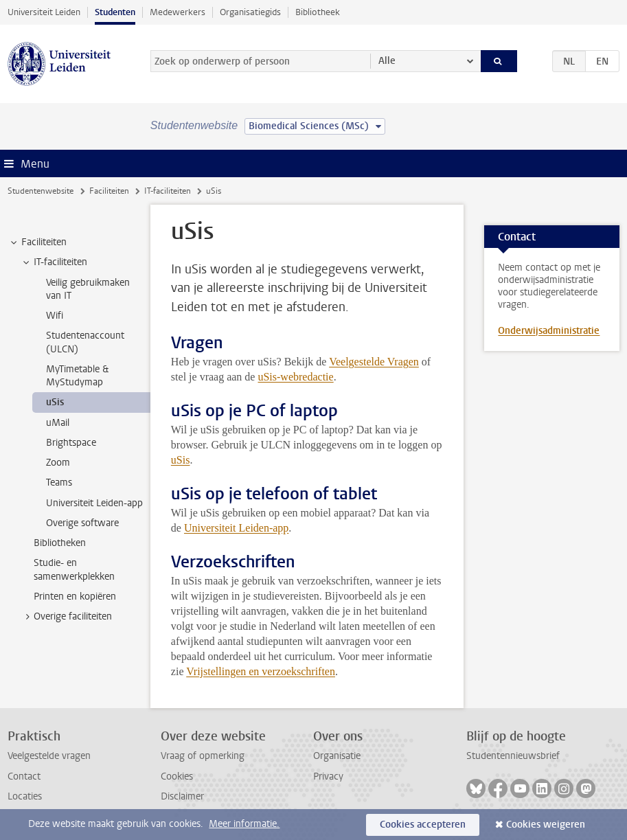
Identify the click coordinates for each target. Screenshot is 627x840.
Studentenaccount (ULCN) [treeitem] (85, 342)
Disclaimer (182, 796)
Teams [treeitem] (59, 483)
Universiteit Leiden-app (236, 528)
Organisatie (337, 756)
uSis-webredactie (295, 377)
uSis (181, 460)
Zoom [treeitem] (58, 463)
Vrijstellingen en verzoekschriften (261, 671)
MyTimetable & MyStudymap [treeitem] (77, 376)
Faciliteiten (109, 191)
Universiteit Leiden (44, 12)
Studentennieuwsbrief (513, 756)
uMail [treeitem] (58, 423)
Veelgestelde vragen (49, 756)
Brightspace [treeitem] (71, 443)
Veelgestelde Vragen (374, 362)
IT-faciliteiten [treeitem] (54, 262)
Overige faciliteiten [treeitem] (66, 617)
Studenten (115, 12)
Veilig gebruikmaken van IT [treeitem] (88, 289)
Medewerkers (178, 12)
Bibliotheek (318, 12)
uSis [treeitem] (55, 402)
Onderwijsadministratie (549, 331)
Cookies (177, 776)
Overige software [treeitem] (82, 523)
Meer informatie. (244, 824)
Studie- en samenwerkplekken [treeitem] (74, 569)
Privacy (328, 776)
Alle (387, 61)
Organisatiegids (250, 12)
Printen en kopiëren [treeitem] (75, 597)
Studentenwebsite (41, 191)
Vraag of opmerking (203, 756)
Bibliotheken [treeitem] (60, 543)
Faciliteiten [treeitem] (37, 242)
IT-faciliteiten (168, 191)
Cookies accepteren (423, 825)
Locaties (25, 796)
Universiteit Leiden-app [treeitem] (94, 503)
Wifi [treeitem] (55, 316)
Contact (24, 776)
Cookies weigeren (546, 825)
